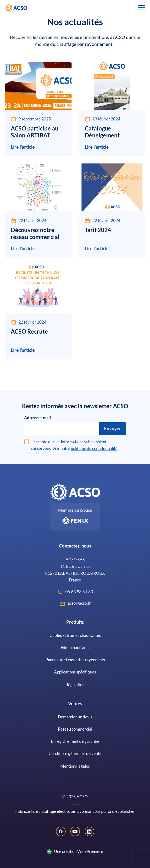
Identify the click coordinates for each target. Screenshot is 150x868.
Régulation (75, 685)
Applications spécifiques (75, 672)
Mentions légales (75, 766)
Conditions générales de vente (75, 753)
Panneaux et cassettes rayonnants (75, 660)
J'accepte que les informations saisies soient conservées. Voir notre (74, 445)
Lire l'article (23, 147)
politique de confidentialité (94, 448)
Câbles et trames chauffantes (75, 635)
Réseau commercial (75, 729)
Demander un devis (75, 717)
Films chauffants (75, 648)
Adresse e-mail (38, 418)
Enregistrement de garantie (75, 741)
